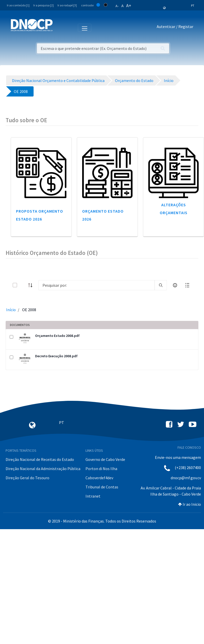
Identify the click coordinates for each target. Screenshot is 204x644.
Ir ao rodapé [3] (67, 5)
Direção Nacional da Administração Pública (43, 469)
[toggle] (23, 285)
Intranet (93, 496)
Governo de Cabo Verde (105, 459)
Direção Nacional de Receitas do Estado (40, 459)
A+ (129, 5)
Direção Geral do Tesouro (27, 478)
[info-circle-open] (175, 285)
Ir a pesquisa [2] (43, 5)
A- (117, 6)
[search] (161, 285)
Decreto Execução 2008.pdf (56, 356)
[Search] (97, 285)
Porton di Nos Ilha (101, 469)
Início (11, 310)
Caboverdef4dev (99, 478)
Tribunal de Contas (102, 487)
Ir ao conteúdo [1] (18, 5)
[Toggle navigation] (59, 28)
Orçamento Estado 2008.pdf (57, 336)
